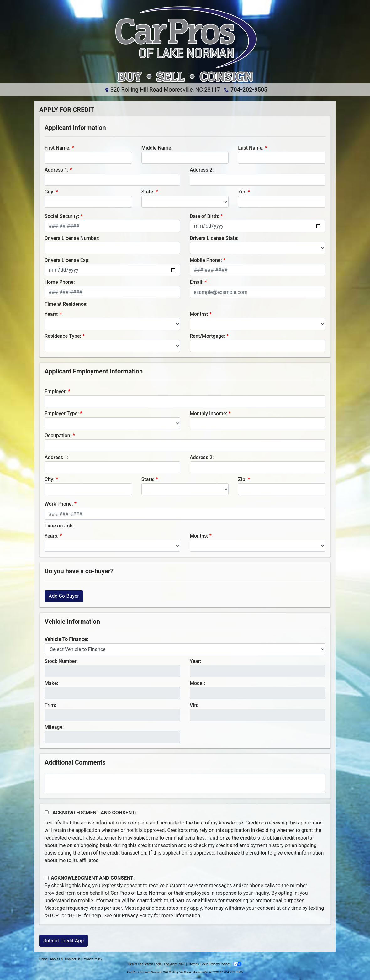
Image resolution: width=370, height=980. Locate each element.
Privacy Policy (137, 916)
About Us (56, 959)
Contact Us (73, 959)
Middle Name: (157, 148)
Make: (51, 683)
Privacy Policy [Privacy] (92, 959)
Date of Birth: (204, 216)
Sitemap (193, 964)
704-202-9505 (249, 90)
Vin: (194, 705)
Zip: (242, 192)
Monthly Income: (209, 413)
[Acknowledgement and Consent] (47, 812)
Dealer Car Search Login (145, 964)
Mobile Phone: (206, 260)
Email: (197, 282)
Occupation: (58, 435)
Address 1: (56, 170)
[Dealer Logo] (185, 44)
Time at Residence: (66, 304)
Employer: (56, 392)
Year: (195, 661)
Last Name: (251, 148)
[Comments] (185, 784)
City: (50, 192)
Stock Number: (61, 661)
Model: (197, 683)
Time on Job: (59, 526)
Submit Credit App (63, 941)
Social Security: (62, 216)
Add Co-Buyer (64, 596)
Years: (52, 314)
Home (43, 959)
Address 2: (202, 170)
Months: (199, 314)
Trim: (50, 705)
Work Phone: (59, 504)
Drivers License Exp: (67, 260)
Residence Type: (63, 336)
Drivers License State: (214, 238)
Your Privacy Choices (222, 964)
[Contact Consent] (47, 878)
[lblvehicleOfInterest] (185, 649)
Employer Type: (62, 413)
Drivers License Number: (72, 238)
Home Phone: (60, 282)
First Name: (58, 148)
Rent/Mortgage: (207, 336)
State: (148, 192)
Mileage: (54, 727)
